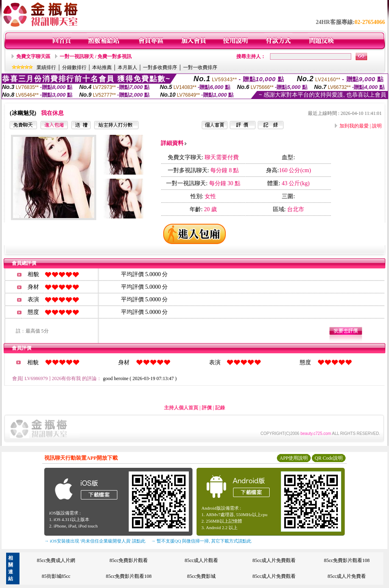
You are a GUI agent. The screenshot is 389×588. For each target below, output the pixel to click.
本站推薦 (102, 67)
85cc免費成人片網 (56, 560)
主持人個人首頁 (181, 408)
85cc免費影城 (202, 576)
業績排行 (46, 67)
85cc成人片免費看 (347, 576)
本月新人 (128, 67)
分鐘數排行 (74, 67)
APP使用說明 (294, 458)
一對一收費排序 (200, 67)
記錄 (220, 408)
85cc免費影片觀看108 (347, 560)
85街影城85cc (56, 576)
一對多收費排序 (160, 67)
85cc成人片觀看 (202, 560)
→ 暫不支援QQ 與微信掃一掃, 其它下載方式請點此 (201, 541)
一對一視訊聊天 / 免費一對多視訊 (96, 56)
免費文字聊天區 (33, 56)
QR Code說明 (329, 458)
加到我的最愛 (354, 126)
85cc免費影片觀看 (129, 560)
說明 (377, 126)
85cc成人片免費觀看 (274, 560)
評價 (207, 408)
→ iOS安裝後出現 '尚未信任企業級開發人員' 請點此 (95, 541)
